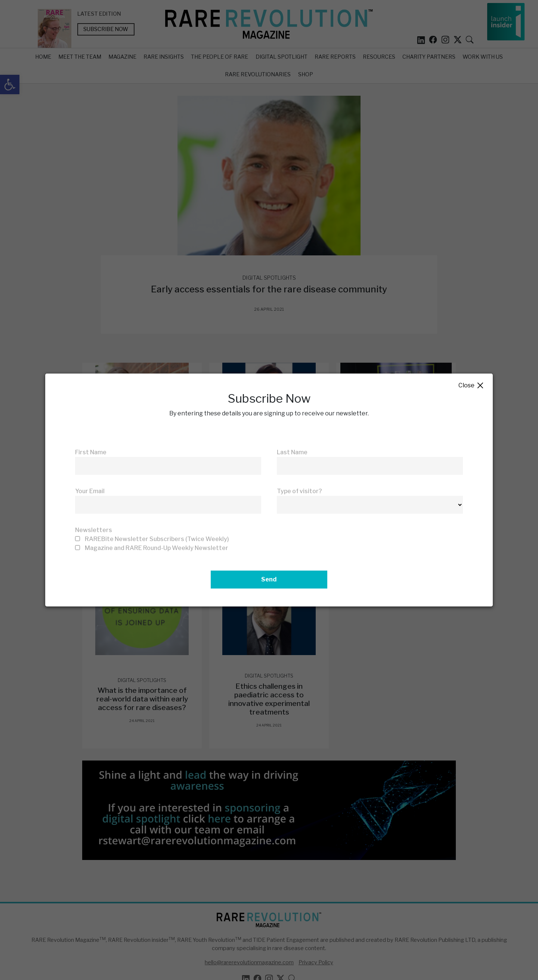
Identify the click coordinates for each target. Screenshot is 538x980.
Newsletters (94, 530)
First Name (91, 452)
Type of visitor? (299, 491)
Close (471, 386)
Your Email (90, 491)
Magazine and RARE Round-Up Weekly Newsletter (157, 548)
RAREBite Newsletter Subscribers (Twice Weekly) (157, 539)
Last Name (292, 452)
